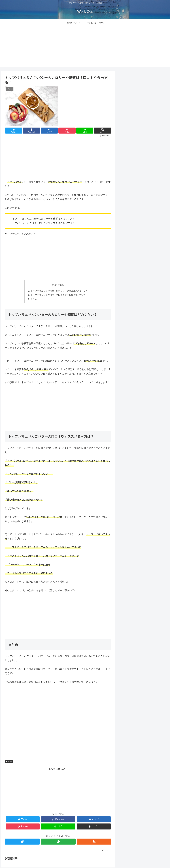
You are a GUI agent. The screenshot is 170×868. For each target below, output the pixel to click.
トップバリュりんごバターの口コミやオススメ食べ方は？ (58, 295)
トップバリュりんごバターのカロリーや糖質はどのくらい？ (59, 291)
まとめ (34, 300)
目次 (54, 285)
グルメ (9, 762)
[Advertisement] (85, 49)
